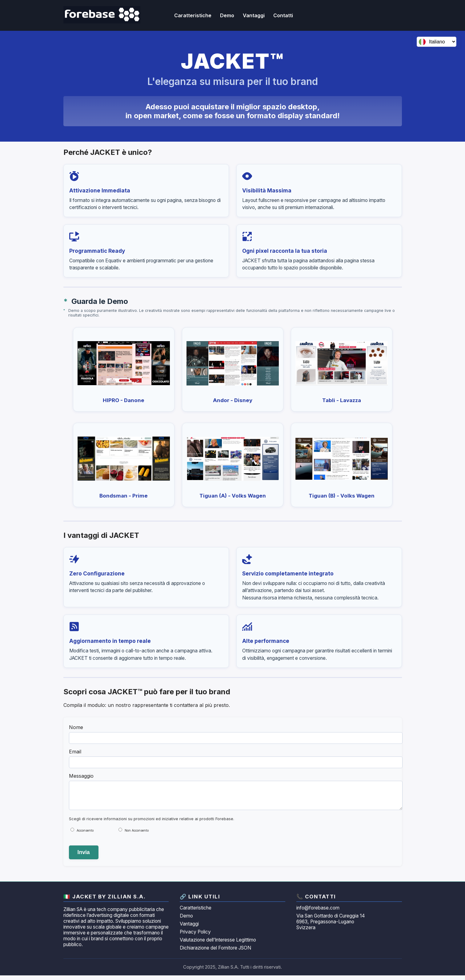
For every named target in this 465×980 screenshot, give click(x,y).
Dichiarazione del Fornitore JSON (215, 952)
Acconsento (85, 835)
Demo (227, 15)
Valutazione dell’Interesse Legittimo (218, 944)
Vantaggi (189, 928)
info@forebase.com (318, 912)
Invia (84, 857)
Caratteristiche (196, 912)
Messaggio (81, 776)
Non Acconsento (137, 835)
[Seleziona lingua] (437, 42)
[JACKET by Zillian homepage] (102, 15)
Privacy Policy (195, 936)
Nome (76, 727)
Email (75, 752)
